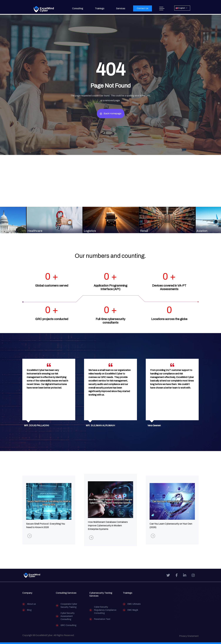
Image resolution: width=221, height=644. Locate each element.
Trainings (100, 8)
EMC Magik (133, 612)
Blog (29, 612)
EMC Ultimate (134, 606)
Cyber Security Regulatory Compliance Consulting (105, 612)
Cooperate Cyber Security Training (69, 607)
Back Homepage (111, 114)
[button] (143, 8)
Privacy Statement (189, 638)
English (180, 8)
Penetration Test (102, 621)
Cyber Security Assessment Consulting (68, 618)
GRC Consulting (68, 627)
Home (162, 9)
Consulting (78, 8)
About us (31, 606)
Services (121, 8)
